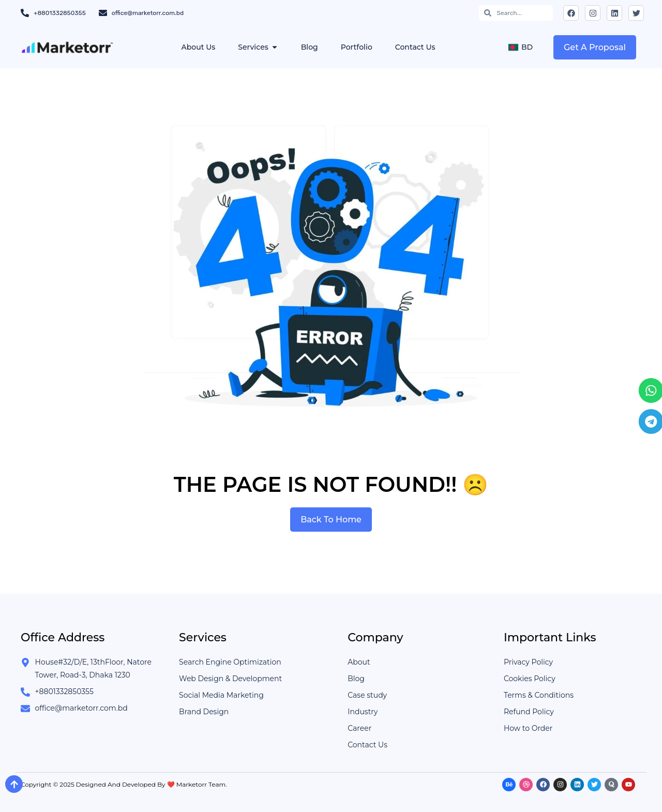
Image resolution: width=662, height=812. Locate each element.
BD (520, 47)
